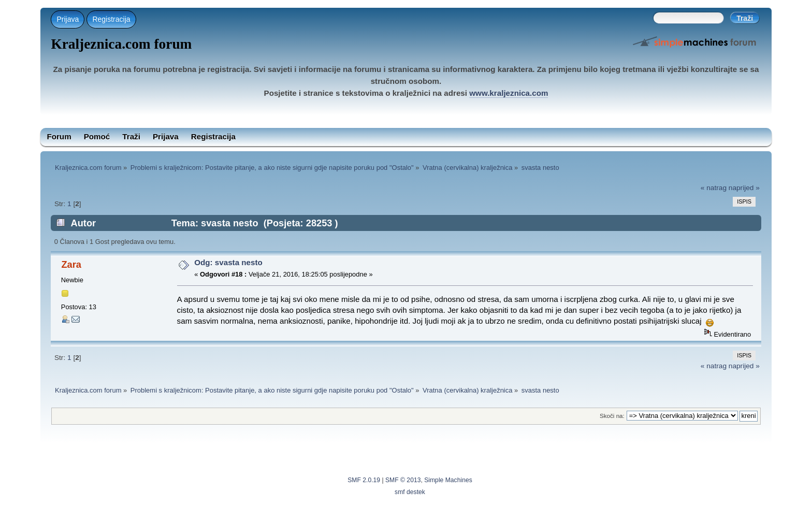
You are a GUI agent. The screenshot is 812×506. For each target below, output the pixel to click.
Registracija (111, 19)
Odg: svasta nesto (228, 262)
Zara (71, 264)
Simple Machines (448, 480)
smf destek (410, 492)
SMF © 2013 (403, 480)
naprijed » (744, 188)
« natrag (714, 188)
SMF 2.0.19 (364, 480)
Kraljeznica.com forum (121, 44)
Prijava (68, 19)
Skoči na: (612, 416)
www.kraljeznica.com (509, 93)
